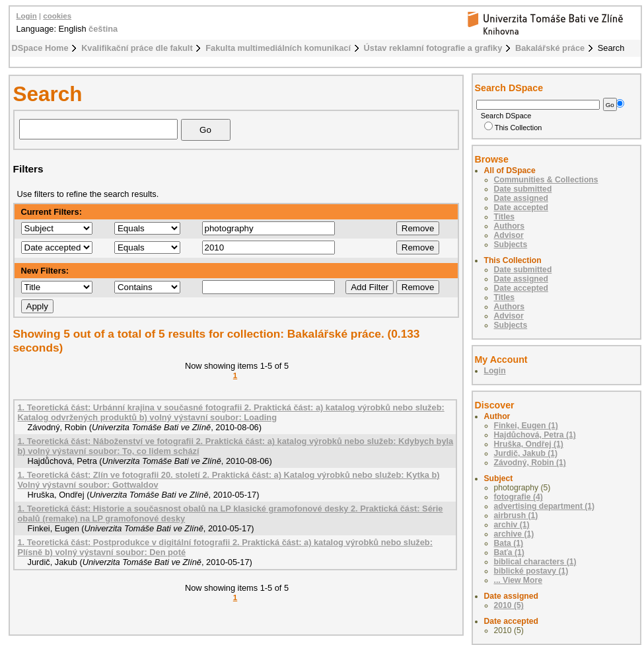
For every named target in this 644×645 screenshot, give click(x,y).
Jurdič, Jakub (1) (526, 453)
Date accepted (521, 208)
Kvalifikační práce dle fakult (137, 48)
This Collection (513, 128)
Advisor (509, 235)
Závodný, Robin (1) (530, 463)
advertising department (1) (545, 506)
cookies (57, 16)
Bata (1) (509, 543)
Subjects (511, 245)
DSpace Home (40, 48)
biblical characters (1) (535, 562)
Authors (510, 226)
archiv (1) (512, 525)
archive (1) (514, 534)
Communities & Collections (546, 180)
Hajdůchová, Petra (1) (535, 435)
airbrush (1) (516, 515)
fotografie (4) (519, 497)
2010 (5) (509, 605)
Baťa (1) (509, 552)
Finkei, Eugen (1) (526, 426)
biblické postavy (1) (531, 571)
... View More (518, 580)
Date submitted (523, 189)
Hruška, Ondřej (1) (529, 444)
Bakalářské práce (550, 48)
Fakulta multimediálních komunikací (278, 48)
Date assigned (521, 198)
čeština (103, 29)
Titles (505, 217)
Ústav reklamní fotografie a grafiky (433, 48)
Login (27, 16)
